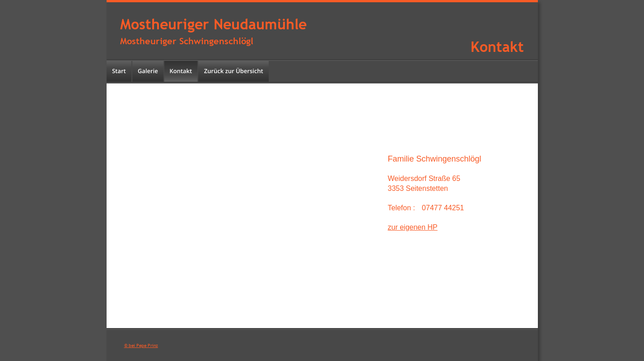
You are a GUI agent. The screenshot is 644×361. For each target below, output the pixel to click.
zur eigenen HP (413, 227)
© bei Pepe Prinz (141, 345)
